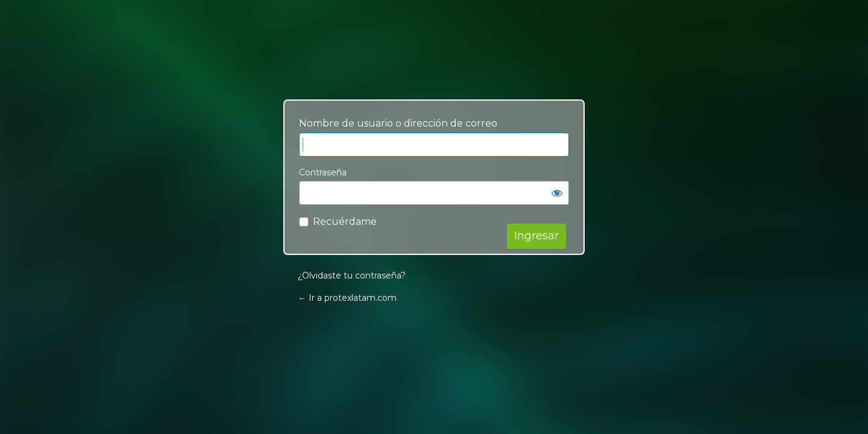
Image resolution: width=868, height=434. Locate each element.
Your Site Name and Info (434, 64)
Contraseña (323, 172)
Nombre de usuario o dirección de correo (398, 123)
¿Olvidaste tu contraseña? (352, 275)
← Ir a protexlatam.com (347, 298)
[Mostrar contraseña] (557, 193)
